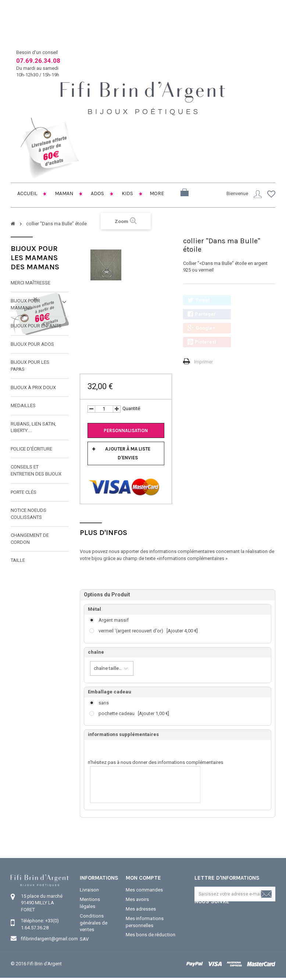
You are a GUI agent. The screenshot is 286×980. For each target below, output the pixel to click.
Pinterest (202, 342)
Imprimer (203, 362)
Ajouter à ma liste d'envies (128, 453)
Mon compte (143, 877)
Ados (97, 193)
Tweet (199, 300)
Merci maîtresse (31, 282)
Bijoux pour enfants (36, 326)
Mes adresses (141, 909)
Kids (127, 193)
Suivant (169, 264)
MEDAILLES (23, 405)
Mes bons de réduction (150, 934)
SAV (84, 938)
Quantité (131, 408)
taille (18, 560)
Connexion (258, 194)
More (157, 193)
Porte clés (24, 492)
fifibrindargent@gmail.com (49, 939)
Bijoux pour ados (32, 344)
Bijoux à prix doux (33, 387)
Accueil (27, 193)
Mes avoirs (137, 899)
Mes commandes (144, 890)
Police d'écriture (31, 449)
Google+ (201, 328)
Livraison (89, 890)
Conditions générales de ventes (94, 922)
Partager (202, 314)
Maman (63, 193)
